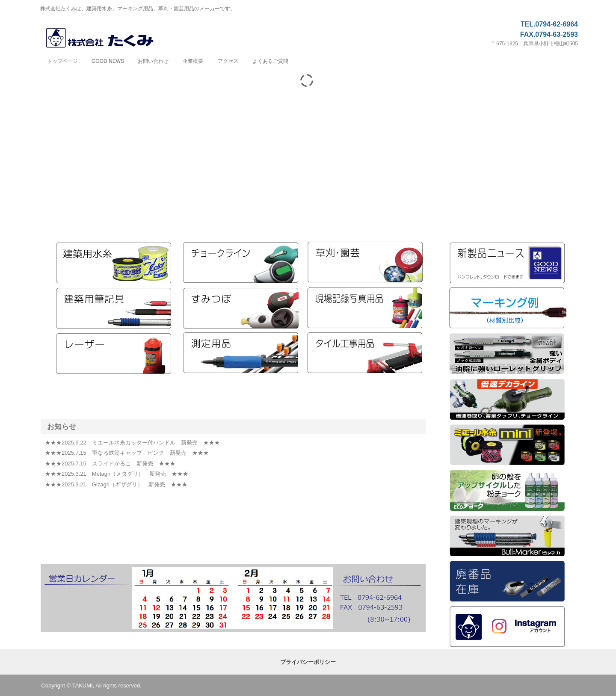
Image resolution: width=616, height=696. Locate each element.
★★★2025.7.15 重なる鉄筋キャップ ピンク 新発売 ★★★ (127, 453)
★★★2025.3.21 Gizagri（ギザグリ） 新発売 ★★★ (116, 484)
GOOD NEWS (108, 61)
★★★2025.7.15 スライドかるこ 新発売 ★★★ (110, 464)
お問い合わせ (153, 61)
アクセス (228, 61)
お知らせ (62, 427)
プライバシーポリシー (308, 662)
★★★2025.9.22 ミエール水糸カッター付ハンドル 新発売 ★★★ (132, 443)
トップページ (62, 61)
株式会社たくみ (109, 38)
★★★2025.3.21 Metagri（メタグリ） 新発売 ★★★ (117, 474)
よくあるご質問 (270, 61)
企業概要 (193, 61)
